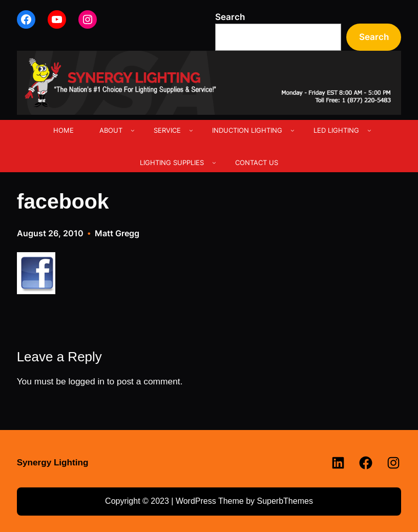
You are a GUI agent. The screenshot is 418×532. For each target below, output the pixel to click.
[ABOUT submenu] (133, 130)
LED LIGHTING (336, 130)
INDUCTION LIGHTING (247, 130)
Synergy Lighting (53, 463)
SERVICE (167, 130)
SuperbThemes (285, 501)
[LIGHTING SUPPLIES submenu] (214, 162)
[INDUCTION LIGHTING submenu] (292, 130)
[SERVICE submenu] (191, 130)
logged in (86, 381)
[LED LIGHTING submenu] (369, 130)
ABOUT (111, 130)
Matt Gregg (117, 233)
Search (230, 17)
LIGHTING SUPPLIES (172, 162)
